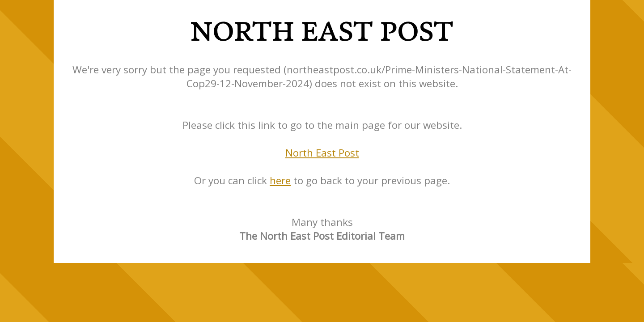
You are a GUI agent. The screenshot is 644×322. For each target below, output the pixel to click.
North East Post (322, 153)
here (280, 180)
